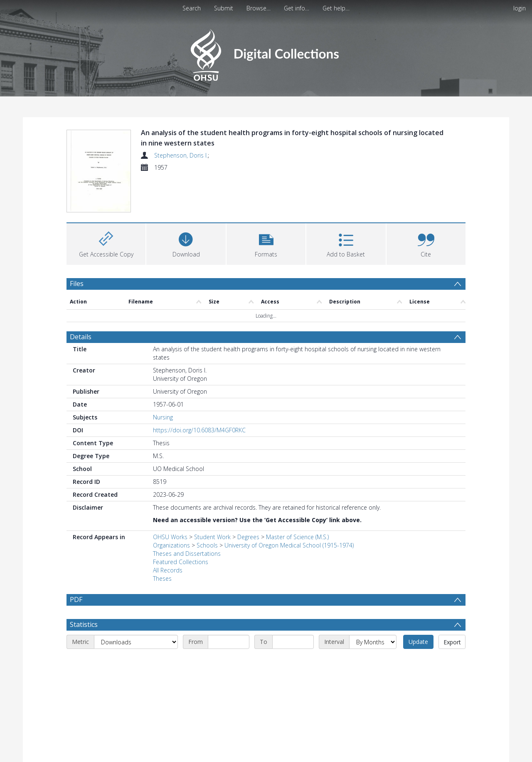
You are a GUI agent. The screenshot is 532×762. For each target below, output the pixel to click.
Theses (162, 578)
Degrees (248, 537)
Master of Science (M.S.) (297, 537)
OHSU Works (170, 537)
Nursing (163, 417)
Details (81, 337)
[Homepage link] (266, 53)
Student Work (212, 537)
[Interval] (373, 662)
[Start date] (229, 662)
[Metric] (136, 662)
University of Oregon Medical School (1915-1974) (289, 545)
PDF (76, 599)
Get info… (297, 8)
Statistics (84, 644)
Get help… (336, 8)
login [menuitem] (520, 8)
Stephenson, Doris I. (181, 155)
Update (418, 662)
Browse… (259, 8)
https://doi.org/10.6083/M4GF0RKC (199, 430)
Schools (207, 545)
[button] (266, 243)
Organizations (171, 545)
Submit (224, 8)
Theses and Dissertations (187, 554)
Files (77, 284)
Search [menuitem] (192, 8)
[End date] (293, 662)
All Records (168, 570)
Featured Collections (181, 562)
